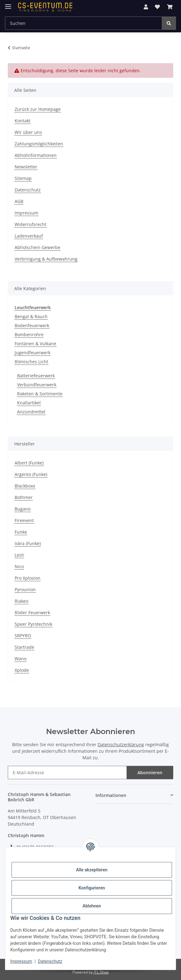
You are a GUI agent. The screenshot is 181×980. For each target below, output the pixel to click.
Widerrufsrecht (30, 224)
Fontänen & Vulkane (35, 344)
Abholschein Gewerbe (37, 247)
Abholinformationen (36, 155)
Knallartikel (29, 403)
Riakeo (21, 601)
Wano (21, 659)
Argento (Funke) (31, 474)
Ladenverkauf (29, 236)
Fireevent (24, 520)
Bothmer (24, 497)
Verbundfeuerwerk (37, 385)
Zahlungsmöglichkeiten (39, 144)
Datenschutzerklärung (121, 744)
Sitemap (23, 178)
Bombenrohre (29, 335)
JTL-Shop (101, 972)
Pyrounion (25, 589)
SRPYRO (23, 636)
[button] (146, 7)
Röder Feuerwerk (32, 612)
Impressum (21, 961)
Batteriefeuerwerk (36, 376)
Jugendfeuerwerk (32, 353)
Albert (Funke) (29, 463)
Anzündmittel (31, 412)
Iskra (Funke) (28, 543)
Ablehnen (92, 906)
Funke (21, 532)
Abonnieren (150, 773)
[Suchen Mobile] (84, 23)
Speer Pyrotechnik (33, 624)
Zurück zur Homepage (38, 109)
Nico (19, 566)
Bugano (23, 509)
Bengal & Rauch (31, 316)
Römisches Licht (31, 362)
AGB (19, 201)
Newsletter (26, 167)
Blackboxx (25, 486)
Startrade (24, 647)
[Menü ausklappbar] (8, 4)
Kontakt (23, 121)
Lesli (19, 555)
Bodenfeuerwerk (32, 325)
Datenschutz (50, 961)
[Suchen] (169, 23)
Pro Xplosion (28, 578)
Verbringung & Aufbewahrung (46, 259)
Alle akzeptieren (92, 870)
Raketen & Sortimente (40, 394)
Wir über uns (28, 132)
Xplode (22, 670)
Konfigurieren (92, 888)
